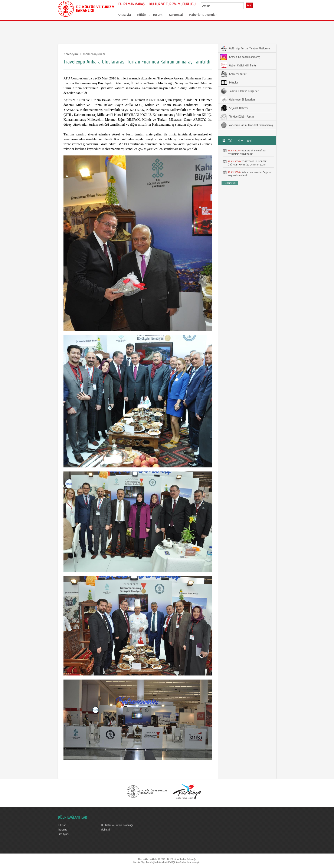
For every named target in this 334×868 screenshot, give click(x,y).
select (245, 6)
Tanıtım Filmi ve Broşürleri (240, 91)
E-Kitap (62, 825)
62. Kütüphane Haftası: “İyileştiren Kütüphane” (247, 152)
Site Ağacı (63, 834)
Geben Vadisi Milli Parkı (238, 65)
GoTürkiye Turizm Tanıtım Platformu (245, 48)
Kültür (142, 14)
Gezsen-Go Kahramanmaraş (240, 57)
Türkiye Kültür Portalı (237, 116)
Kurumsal (176, 14)
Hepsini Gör (230, 183)
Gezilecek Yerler (233, 74)
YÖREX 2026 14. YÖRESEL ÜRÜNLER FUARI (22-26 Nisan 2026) (248, 163)
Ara (249, 5)
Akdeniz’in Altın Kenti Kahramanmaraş (247, 125)
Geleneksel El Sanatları (238, 99)
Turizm (158, 14)
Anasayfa (124, 14)
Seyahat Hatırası (234, 108)
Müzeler (229, 82)
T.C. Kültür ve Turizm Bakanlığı (117, 825)
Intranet (62, 830)
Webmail (105, 830)
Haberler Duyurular (203, 14)
